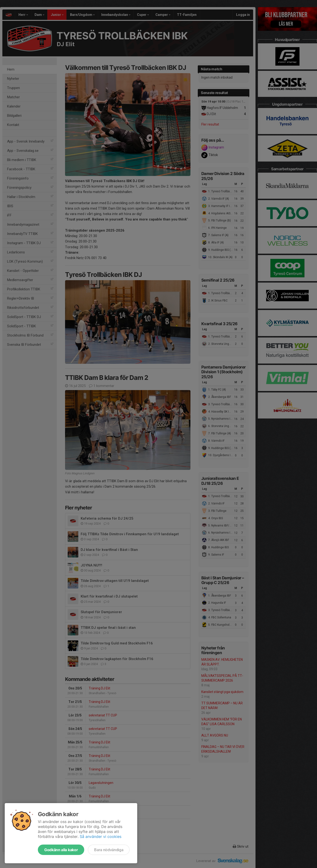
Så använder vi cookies (101, 837)
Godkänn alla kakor (61, 850)
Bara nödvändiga (109, 850)
